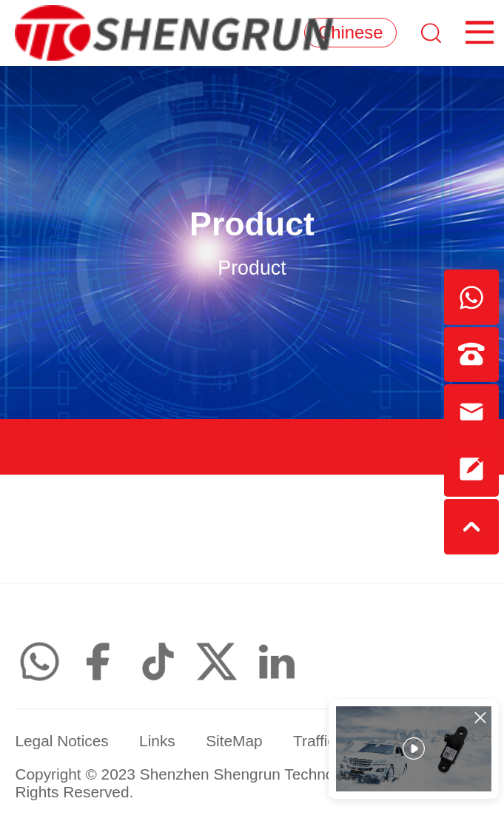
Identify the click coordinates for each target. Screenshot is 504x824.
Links (157, 741)
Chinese (350, 32)
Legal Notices (61, 741)
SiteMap (234, 741)
